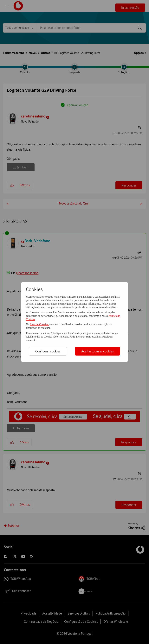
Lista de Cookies (39, 324)
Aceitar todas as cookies (97, 351)
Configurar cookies (48, 351)
